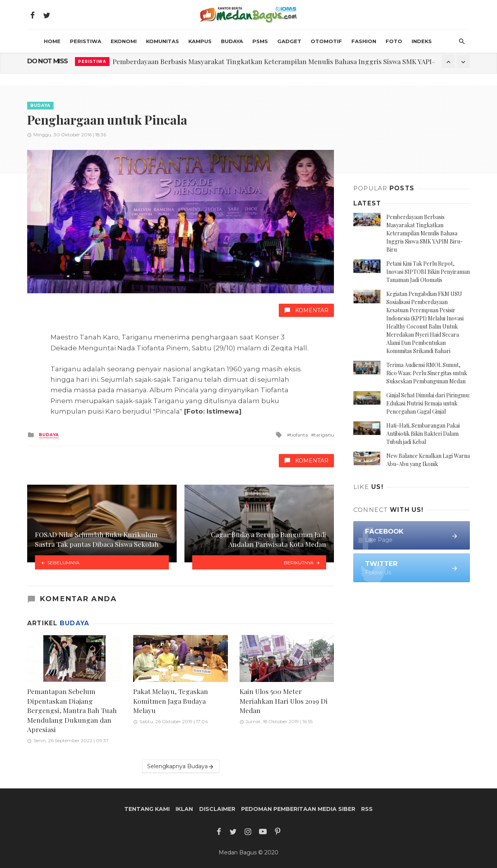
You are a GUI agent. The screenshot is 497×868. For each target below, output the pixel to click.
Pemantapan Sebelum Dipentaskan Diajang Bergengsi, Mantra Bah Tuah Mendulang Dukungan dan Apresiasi (72, 710)
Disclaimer (217, 809)
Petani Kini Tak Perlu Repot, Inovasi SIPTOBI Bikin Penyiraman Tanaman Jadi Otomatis (428, 272)
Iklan (184, 809)
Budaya (232, 41)
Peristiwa (86, 41)
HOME (52, 41)
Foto (394, 41)
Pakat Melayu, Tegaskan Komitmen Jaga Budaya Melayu (171, 701)
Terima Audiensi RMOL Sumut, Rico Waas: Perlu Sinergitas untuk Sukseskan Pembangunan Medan (427, 373)
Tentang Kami (147, 809)
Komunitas (162, 41)
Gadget (289, 41)
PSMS (260, 41)
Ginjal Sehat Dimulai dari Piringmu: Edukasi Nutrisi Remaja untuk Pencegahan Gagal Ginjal (428, 403)
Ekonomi (124, 41)
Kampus (200, 41)
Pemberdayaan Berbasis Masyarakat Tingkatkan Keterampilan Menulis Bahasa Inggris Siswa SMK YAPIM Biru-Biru (291, 61)
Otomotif (326, 41)
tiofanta (299, 435)
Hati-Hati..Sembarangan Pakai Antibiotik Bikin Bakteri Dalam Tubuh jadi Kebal (423, 434)
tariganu (324, 435)
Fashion (364, 41)
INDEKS (422, 41)
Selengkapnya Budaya (181, 766)
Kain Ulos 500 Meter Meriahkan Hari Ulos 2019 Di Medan (284, 701)
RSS (367, 809)
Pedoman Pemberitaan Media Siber (298, 809)
